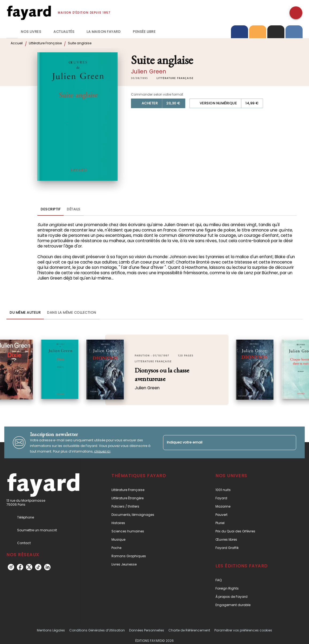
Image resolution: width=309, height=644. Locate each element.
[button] (175, 78)
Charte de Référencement (189, 630)
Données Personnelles (147, 630)
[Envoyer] (290, 442)
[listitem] (11, 567)
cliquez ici (102, 451)
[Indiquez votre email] (223, 443)
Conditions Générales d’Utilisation (97, 630)
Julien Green (149, 71)
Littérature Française (45, 43)
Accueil (17, 43)
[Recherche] (296, 13)
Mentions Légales (51, 630)
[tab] (12, 32)
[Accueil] (29, 13)
